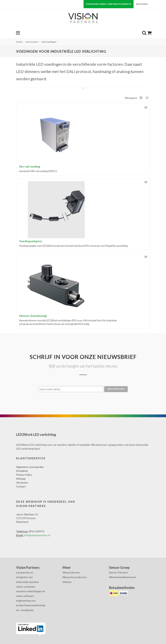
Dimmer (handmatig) (33, 316)
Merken (67, 582)
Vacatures (22, 482)
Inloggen (142, 4)
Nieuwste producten (75, 577)
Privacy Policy (24, 475)
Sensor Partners (118, 572)
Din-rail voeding (30, 166)
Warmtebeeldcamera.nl (122, 577)
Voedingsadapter (31, 241)
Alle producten (71, 572)
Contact (21, 486)
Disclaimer (22, 471)
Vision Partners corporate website (109, 4)
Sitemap (21, 479)
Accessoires (32, 42)
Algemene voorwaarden (30, 467)
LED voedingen (49, 42)
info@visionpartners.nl (37, 535)
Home (19, 42)
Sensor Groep (119, 567)
